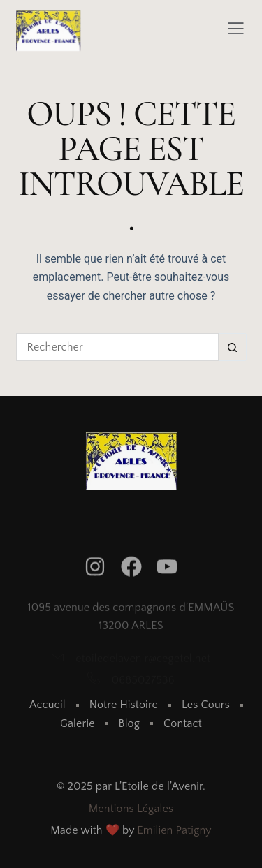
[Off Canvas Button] (235, 30)
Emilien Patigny (174, 832)
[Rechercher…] (117, 347)
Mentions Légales (131, 811)
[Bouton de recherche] (233, 347)
